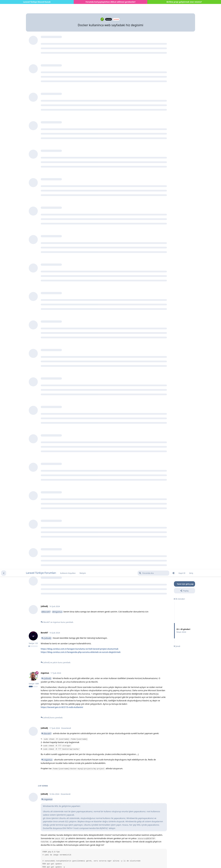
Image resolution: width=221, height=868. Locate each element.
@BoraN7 (46, 42)
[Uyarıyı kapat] (68, 862)
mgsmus (48, 190)
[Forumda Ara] (153, 4)
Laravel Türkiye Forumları (41, 4)
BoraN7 (48, 164)
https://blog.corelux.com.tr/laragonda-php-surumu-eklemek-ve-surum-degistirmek (81, 83)
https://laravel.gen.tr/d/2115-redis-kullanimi (62, 138)
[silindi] (48, 69)
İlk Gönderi (179, 30)
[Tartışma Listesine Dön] (4, 4)
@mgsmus (57, 42)
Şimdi (177, 77)
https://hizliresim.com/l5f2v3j (55, 442)
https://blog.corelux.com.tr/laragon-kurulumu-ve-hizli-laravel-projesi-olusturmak (80, 80)
